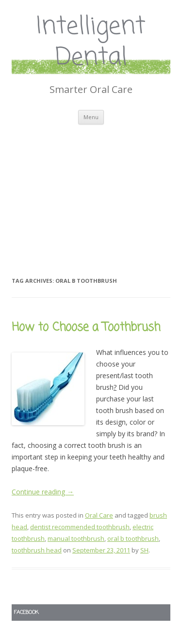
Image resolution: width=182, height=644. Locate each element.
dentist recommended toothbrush (80, 527)
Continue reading (43, 492)
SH (144, 550)
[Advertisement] (91, 188)
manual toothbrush (76, 538)
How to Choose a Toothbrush (86, 328)
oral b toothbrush (133, 538)
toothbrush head (37, 550)
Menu (91, 117)
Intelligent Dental (91, 43)
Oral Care (99, 515)
